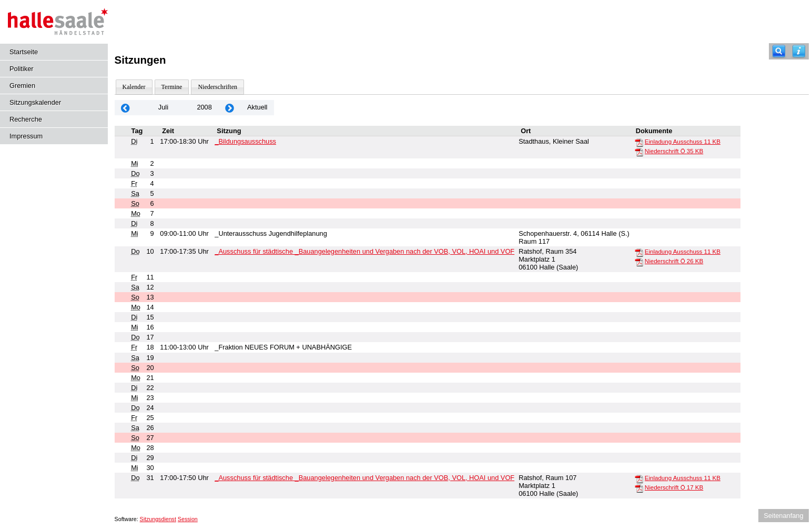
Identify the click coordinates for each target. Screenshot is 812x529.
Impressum (26, 136)
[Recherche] (779, 51)
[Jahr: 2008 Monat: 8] (230, 108)
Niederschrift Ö (674, 151)
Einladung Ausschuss (683, 142)
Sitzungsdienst (158, 519)
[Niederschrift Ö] (639, 152)
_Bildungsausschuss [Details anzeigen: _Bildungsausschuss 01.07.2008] (245, 141)
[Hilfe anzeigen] (799, 51)
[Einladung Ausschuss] (639, 142)
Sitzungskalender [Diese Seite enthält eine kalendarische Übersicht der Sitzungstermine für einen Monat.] (35, 102)
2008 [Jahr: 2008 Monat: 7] (204, 107)
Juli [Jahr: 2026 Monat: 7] (163, 107)
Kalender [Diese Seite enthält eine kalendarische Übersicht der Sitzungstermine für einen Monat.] (134, 87)
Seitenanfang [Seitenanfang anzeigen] (783, 516)
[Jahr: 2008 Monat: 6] (126, 108)
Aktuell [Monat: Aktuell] (257, 107)
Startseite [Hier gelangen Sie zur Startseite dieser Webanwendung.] (24, 52)
